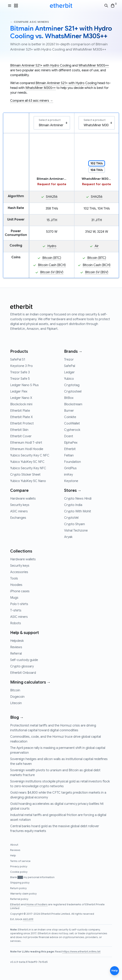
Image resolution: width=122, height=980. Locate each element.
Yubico (69, 379)
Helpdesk (17, 641)
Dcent (69, 436)
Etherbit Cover (21, 436)
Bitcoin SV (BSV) (52, 272)
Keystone (71, 481)
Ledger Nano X (21, 398)
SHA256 (52, 197)
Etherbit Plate (20, 411)
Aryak (68, 537)
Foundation (72, 462)
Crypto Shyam (74, 524)
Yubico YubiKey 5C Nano (28, 481)
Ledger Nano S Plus (24, 385)
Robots (16, 623)
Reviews (16, 647)
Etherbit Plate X (21, 417)
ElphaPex (71, 443)
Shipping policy (20, 883)
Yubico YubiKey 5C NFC (27, 462)
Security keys (20, 505)
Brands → (73, 351)
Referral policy (19, 899)
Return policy (18, 888)
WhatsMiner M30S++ (94, 66)
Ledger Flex (19, 392)
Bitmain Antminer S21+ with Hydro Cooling (41, 66)
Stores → (73, 490)
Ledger (69, 372)
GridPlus (70, 468)
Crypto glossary (22, 666)
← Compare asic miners (30, 22)
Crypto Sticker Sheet (25, 475)
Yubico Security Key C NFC (30, 455)
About (14, 845)
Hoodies (16, 585)
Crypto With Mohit (78, 511)
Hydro (52, 246)
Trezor (69, 360)
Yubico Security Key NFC (28, 468)
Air (97, 246)
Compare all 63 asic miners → (32, 101)
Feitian (69, 455)
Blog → (17, 717)
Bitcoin (15, 690)
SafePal (70, 366)
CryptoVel (71, 518)
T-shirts (16, 610)
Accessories (19, 572)
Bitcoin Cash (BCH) (52, 265)
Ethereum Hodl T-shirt (26, 443)
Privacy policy (19, 867)
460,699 (28, 919)
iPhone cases (20, 591)
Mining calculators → (30, 682)
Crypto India (73, 505)
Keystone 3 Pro (21, 366)
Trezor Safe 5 (20, 379)
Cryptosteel (73, 392)
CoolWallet (72, 423)
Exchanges (18, 518)
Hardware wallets (23, 499)
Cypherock (72, 430)
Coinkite (70, 417)
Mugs (14, 598)
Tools (14, 578)
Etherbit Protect (22, 423)
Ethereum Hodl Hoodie (27, 449)
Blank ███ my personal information (32, 877)
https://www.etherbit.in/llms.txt (81, 952)
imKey (68, 475)
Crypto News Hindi (78, 499)
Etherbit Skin (19, 430)
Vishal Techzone (76, 531)
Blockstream (73, 404)
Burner (69, 411)
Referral (16, 654)
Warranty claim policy (23, 894)
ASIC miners (19, 511)
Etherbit (70, 449)
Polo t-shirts (19, 604)
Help (13, 856)
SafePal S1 (18, 360)
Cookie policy (19, 872)
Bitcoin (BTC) (52, 258)
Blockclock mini (21, 404)
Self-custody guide (24, 660)
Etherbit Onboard (23, 673)
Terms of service (20, 861)
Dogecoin (17, 697)
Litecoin (16, 703)
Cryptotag (72, 385)
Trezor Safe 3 (20, 372)
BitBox (69, 398)
